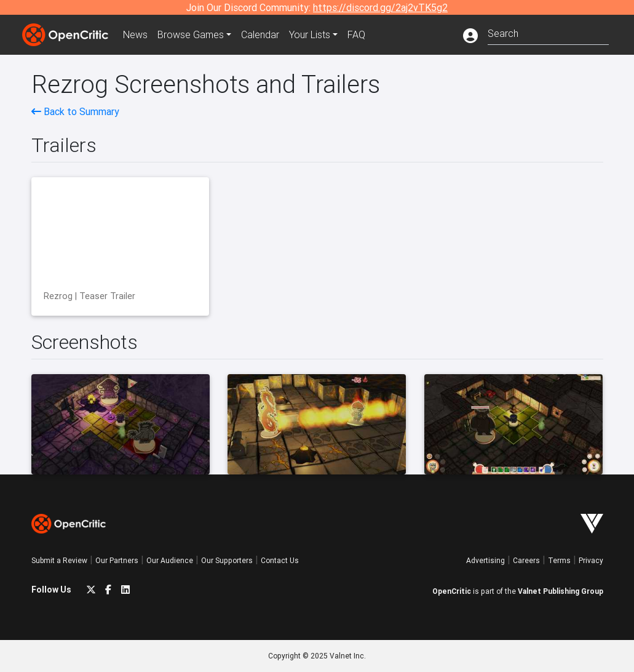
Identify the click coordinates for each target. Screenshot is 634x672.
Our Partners (117, 560)
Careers (526, 560)
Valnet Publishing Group (561, 591)
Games (191, 34)
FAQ (356, 34)
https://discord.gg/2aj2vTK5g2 (380, 7)
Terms (559, 560)
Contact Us (280, 560)
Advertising (485, 560)
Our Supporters (227, 560)
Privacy (591, 560)
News (135, 34)
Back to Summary (75, 111)
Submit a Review (59, 560)
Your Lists (310, 34)
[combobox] (548, 32)
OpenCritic (452, 591)
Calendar (260, 34)
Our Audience (170, 560)
